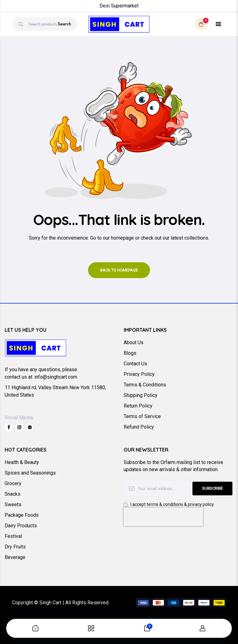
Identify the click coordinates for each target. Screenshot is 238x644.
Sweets (13, 504)
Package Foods (22, 515)
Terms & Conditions (145, 385)
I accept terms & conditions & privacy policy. (172, 504)
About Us (134, 342)
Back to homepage (119, 270)
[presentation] (163, 517)
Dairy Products (21, 526)
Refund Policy (139, 427)
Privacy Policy (139, 374)
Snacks (13, 494)
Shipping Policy (141, 395)
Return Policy (138, 406)
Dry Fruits (15, 547)
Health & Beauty (22, 462)
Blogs (130, 353)
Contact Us (135, 364)
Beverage (15, 557)
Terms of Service (142, 416)
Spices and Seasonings (30, 473)
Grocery (13, 483)
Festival (13, 536)
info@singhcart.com (56, 377)
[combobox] (45, 24)
